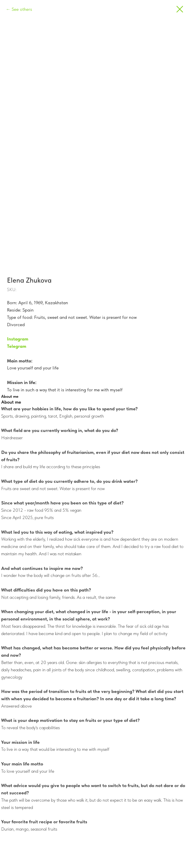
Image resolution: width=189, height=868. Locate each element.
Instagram (18, 339)
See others (22, 9)
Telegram (17, 346)
